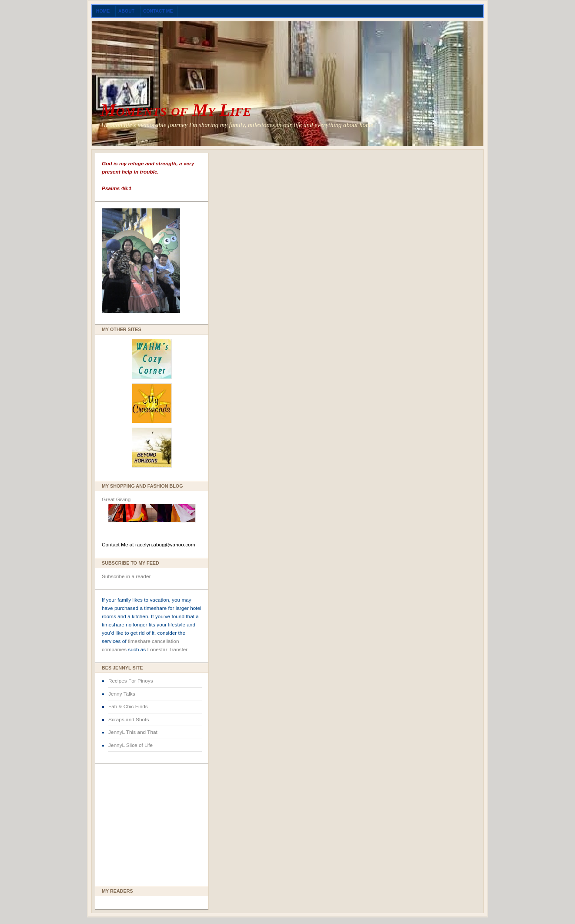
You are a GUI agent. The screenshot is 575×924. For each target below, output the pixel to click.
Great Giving (116, 499)
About (127, 11)
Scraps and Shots (129, 720)
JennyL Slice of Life (130, 745)
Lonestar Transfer (168, 649)
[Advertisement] (128, 822)
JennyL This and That (133, 732)
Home (104, 11)
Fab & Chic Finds (128, 706)
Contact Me (158, 11)
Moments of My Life (176, 110)
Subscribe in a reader (126, 576)
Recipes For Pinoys (131, 681)
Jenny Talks (122, 694)
